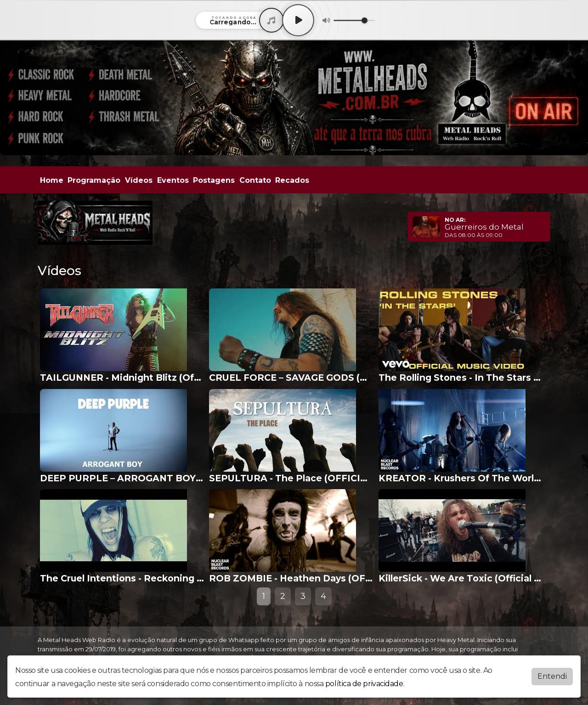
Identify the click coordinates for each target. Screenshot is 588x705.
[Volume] (354, 20)
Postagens (214, 180)
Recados (292, 180)
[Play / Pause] (298, 20)
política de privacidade (364, 684)
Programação (94, 180)
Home (52, 180)
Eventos (173, 180)
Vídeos (139, 180)
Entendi (552, 676)
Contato (255, 180)
